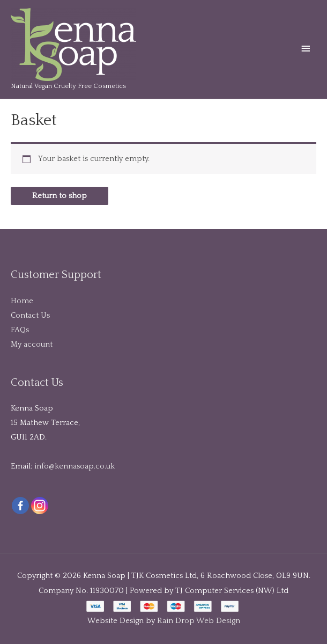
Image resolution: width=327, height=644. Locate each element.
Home (22, 301)
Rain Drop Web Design (199, 621)
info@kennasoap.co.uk (75, 466)
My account (32, 345)
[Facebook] (20, 506)
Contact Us (30, 316)
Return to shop (60, 196)
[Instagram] (40, 506)
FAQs (20, 330)
